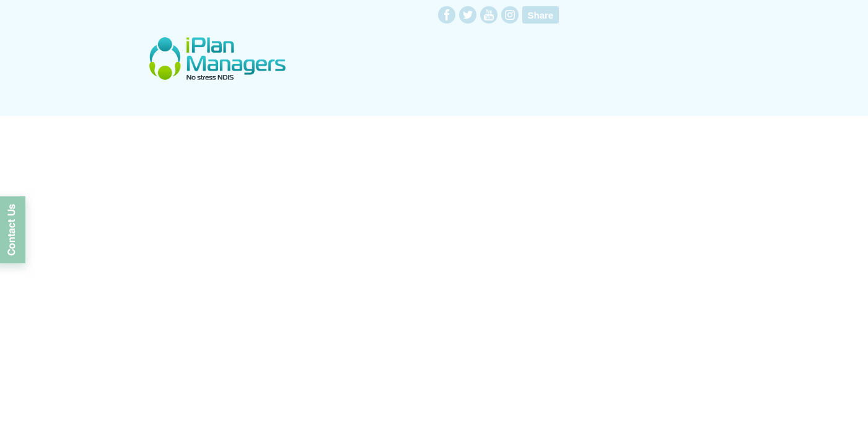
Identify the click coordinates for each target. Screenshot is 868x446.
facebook (447, 15)
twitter (468, 15)
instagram (510, 15)
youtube (489, 15)
